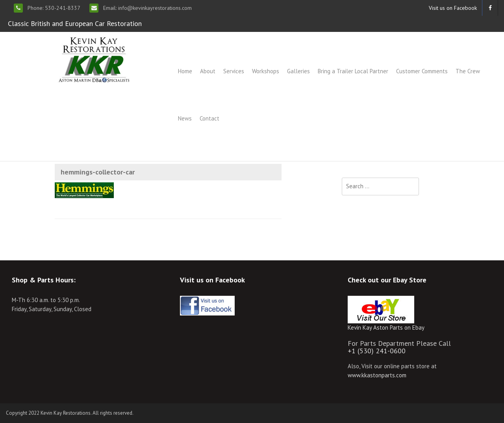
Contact (209, 118)
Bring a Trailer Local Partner (353, 71)
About (208, 71)
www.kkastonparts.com (377, 375)
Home (185, 71)
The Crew (468, 71)
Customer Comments (422, 71)
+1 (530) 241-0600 (377, 351)
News (185, 118)
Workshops (266, 71)
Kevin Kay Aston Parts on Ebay (386, 327)
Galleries (298, 71)
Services (234, 71)
